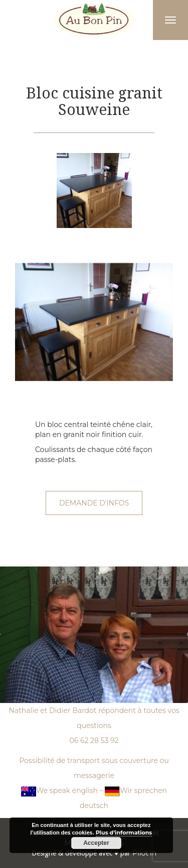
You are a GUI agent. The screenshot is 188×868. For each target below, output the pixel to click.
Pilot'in (144, 853)
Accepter (96, 843)
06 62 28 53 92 (94, 740)
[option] (94, 190)
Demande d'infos (94, 503)
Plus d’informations (124, 832)
